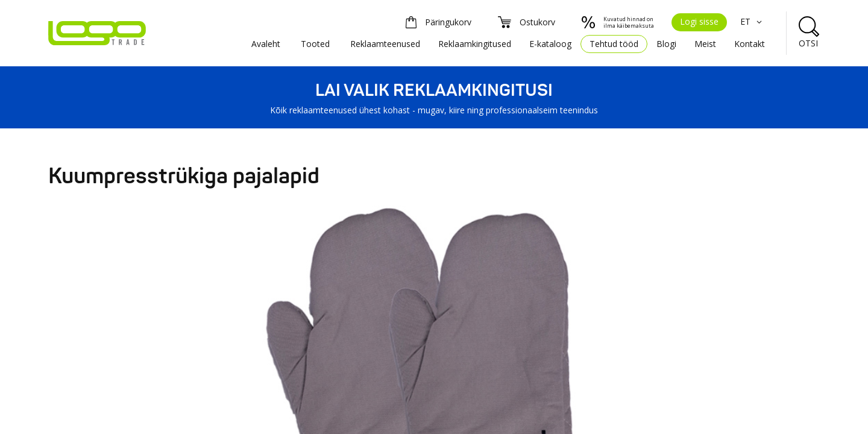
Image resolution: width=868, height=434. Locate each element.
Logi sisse (699, 21)
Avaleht (266, 44)
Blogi (666, 44)
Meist (705, 44)
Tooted (315, 44)
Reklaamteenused (385, 44)
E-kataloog (550, 44)
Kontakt (750, 44)
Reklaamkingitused (475, 44)
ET (753, 21)
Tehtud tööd (614, 44)
